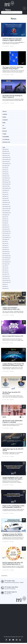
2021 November (6, 258)
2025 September (6, 164)
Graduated (5, 120)
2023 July (5, 217)
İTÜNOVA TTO (6, 142)
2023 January (6, 229)
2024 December (6, 182)
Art (3, 125)
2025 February (6, 178)
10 (6, 576)
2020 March (5, 288)
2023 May (5, 221)
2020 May (5, 286)
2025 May (5, 172)
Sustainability (6, 137)
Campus (4, 134)
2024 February (6, 203)
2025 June (5, 170)
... (7, 576)
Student (4, 117)
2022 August (6, 239)
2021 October (6, 260)
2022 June (5, 243)
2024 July (5, 192)
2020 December (6, 280)
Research (5, 131)
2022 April (5, 248)
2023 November (6, 209)
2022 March (6, 250)
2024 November (6, 184)
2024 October (6, 186)
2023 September (6, 213)
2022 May (5, 245)
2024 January (6, 205)
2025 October (6, 162)
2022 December (6, 231)
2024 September (6, 188)
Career (4, 128)
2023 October (6, 211)
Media (4, 123)
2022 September (6, 237)
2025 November (6, 160)
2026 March (6, 151)
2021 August (6, 264)
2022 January (6, 254)
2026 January (6, 155)
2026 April (5, 149)
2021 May (5, 270)
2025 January (6, 180)
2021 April (5, 272)
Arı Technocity (6, 139)
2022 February (6, 252)
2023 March (6, 225)
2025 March (6, 176)
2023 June (5, 219)
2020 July (5, 284)
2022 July (5, 241)
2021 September (6, 262)
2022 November (6, 233)
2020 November (6, 282)
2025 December (6, 157)
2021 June (5, 268)
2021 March (6, 274)
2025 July (5, 168)
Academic (5, 114)
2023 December (6, 207)
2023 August (6, 215)
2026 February (6, 153)
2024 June (5, 194)
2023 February (6, 227)
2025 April (5, 174)
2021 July (5, 266)
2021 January (6, 278)
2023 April (5, 223)
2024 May (5, 196)
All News (5, 111)
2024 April (5, 198)
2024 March (6, 200)
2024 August (6, 190)
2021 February (6, 276)
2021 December (6, 256)
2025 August (6, 166)
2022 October (6, 235)
